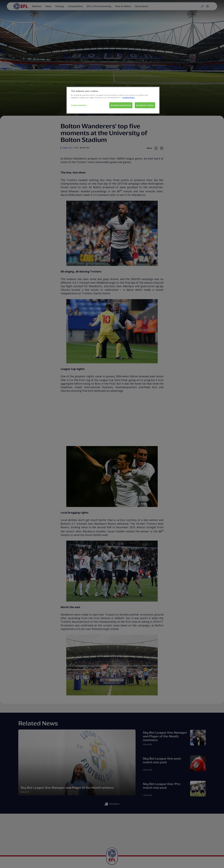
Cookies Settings (79, 105)
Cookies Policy (128, 97)
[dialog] (113, 100)
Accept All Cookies (145, 105)
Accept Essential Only (121, 105)
